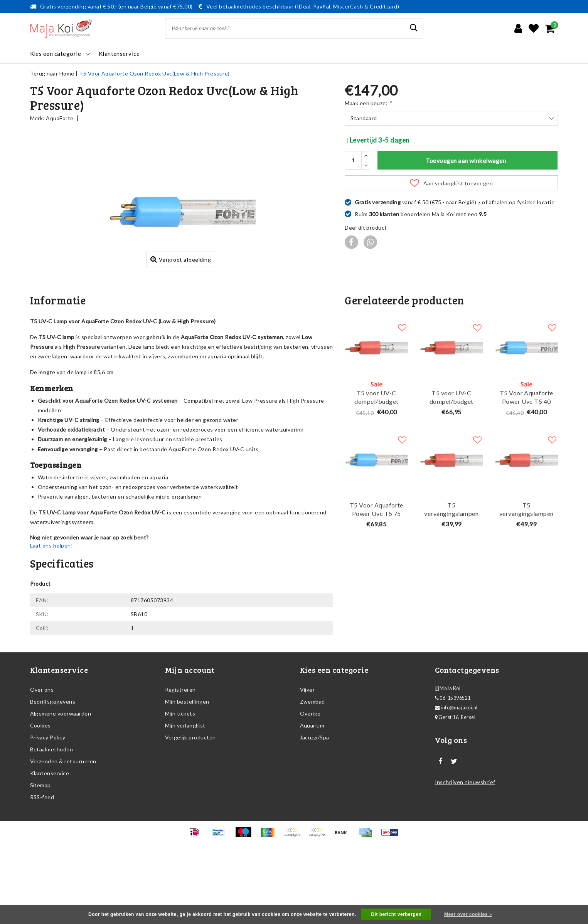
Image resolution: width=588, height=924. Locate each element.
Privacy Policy (48, 801)
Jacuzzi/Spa (315, 801)
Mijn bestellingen (187, 765)
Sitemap (40, 849)
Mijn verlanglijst (185, 789)
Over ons (42, 753)
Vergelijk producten (190, 801)
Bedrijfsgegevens (53, 765)
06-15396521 (453, 762)
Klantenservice (50, 837)
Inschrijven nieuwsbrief (465, 846)
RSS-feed (42, 861)
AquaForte (60, 118)
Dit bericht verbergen (396, 914)
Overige (310, 777)
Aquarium (312, 789)
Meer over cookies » (468, 914)
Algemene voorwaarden (61, 777)
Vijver (307, 753)
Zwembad (313, 765)
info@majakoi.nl (456, 772)
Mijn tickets (180, 777)
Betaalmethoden (52, 813)
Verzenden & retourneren (63, 825)
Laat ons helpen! (52, 609)
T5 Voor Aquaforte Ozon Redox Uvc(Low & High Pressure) (154, 73)
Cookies (40, 789)
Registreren (180, 753)
